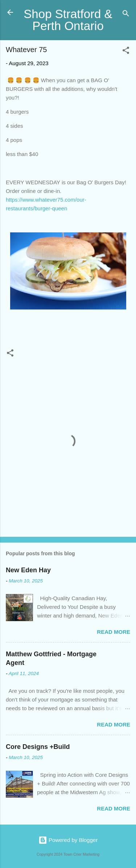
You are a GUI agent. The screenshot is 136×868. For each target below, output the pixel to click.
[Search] (126, 15)
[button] (126, 52)
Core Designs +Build (38, 747)
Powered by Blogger (68, 840)
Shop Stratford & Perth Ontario (68, 20)
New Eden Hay (28, 570)
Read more (114, 632)
